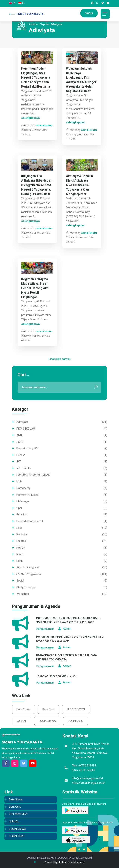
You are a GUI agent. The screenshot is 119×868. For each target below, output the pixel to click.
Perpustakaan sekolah (30, 521)
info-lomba (24, 468)
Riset (19, 554)
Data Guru (48, 709)
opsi (19, 508)
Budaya (21, 455)
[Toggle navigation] (105, 14)
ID (21, 3)
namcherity (23, 488)
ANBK (20, 435)
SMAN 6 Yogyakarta (29, 574)
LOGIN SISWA (47, 721)
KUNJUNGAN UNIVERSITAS (33, 475)
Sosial (20, 581)
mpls (19, 481)
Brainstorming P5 (27, 448)
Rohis (20, 561)
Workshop (23, 594)
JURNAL (22, 721)
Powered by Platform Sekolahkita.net (61, 862)
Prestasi (21, 541)
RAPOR (21, 548)
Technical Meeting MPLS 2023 (56, 676)
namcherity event (27, 495)
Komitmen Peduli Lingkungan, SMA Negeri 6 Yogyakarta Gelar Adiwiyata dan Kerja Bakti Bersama (36, 78)
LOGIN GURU (76, 721)
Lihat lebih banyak (59, 359)
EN (12, 3)
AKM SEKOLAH (26, 429)
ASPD (20, 442)
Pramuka (22, 534)
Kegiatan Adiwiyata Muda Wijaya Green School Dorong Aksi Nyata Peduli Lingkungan (35, 288)
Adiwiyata (22, 422)
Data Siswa (23, 709)
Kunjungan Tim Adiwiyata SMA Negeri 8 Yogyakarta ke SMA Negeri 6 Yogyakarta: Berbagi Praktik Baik (37, 185)
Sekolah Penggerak (28, 567)
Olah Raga (23, 501)
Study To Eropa (26, 587)
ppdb (19, 528)
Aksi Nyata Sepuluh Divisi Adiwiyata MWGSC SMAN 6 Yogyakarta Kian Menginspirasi (79, 185)
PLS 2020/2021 (76, 709)
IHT (19, 462)
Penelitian (22, 514)
